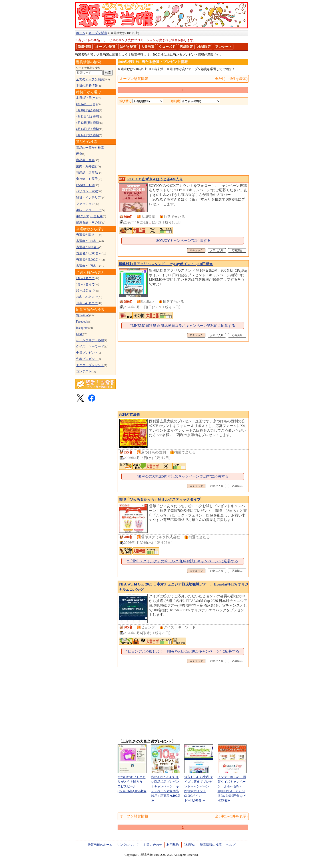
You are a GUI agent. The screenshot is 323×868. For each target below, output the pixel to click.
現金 (79, 154)
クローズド (167, 47)
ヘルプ (231, 845)
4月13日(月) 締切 (88, 129)
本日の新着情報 (87, 86)
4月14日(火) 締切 (88, 135)
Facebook (82, 322)
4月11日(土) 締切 (87, 117)
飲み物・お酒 (85, 185)
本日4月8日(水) (87, 98)
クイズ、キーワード (90, 347)
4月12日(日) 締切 (88, 123)
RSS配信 (190, 845)
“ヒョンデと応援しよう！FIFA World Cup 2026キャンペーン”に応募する (183, 651)
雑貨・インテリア (88, 198)
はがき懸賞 (128, 47)
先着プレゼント (87, 359)
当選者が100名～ (88, 241)
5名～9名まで (85, 284)
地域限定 (204, 47)
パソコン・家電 (87, 191)
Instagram (82, 328)
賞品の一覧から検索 (90, 148)
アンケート (224, 47)
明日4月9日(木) (87, 104)
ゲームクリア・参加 (90, 340)
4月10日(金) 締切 (88, 110)
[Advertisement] (183, 141)
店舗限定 (186, 47)
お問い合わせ (153, 845)
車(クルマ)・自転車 (89, 216)
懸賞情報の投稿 (211, 845)
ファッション (85, 204)
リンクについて (128, 845)
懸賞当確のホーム (100, 845)
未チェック (196, 250)
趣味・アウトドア (88, 210)
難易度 (175, 101)
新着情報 (84, 47)
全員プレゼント (87, 353)
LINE (80, 334)
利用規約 (173, 845)
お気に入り (217, 250)
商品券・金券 (85, 160)
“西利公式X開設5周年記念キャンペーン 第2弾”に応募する (183, 476)
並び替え (125, 101)
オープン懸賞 (105, 47)
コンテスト (84, 371)
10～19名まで (85, 291)
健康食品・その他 (88, 223)
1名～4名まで (85, 278)
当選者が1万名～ (88, 266)
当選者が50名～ (87, 235)
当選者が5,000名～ (89, 260)
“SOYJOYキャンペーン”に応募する (183, 241)
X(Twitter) (83, 315)
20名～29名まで (87, 297)
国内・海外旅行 (87, 166)
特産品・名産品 (87, 173)
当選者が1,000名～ (89, 253)
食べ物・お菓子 (87, 179)
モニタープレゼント (90, 365)
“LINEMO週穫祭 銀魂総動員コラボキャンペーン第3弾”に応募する (183, 326)
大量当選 (148, 47)
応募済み (237, 250)
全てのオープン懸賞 (90, 79)
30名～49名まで (87, 303)
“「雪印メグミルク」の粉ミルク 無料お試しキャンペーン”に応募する (183, 561)
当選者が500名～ (88, 247)
